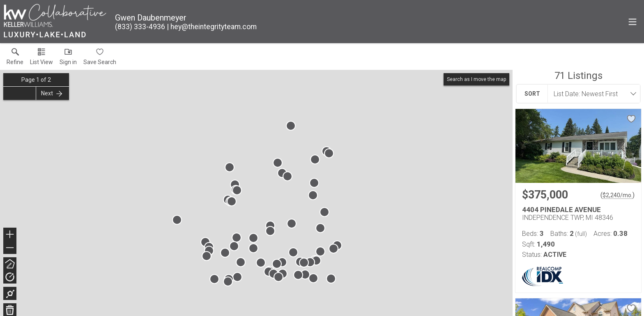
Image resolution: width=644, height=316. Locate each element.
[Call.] (140, 27)
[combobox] (591, 94)
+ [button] (10, 235)
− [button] (10, 248)
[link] (15, 58)
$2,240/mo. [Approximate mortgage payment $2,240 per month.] (618, 195)
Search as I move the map (476, 79)
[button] (41, 58)
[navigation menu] (632, 22)
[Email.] (212, 27)
